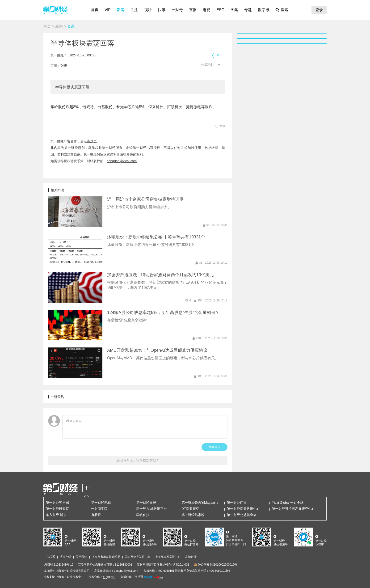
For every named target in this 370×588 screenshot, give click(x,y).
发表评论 (214, 447)
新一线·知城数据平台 (151, 509)
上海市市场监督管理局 (106, 557)
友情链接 (191, 557)
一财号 (177, 10)
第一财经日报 (146, 503)
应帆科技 (143, 515)
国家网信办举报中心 (138, 557)
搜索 (284, 10)
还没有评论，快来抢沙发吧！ (138, 460)
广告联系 (49, 557)
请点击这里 (88, 141)
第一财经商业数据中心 (243, 509)
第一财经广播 (237, 503)
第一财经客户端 (57, 503)
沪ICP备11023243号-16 (58, 565)
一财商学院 (99, 509)
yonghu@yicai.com (126, 571)
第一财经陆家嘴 (193, 515)
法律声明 (65, 557)
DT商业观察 (190, 509)
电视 (206, 10)
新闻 (121, 10)
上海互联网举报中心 (168, 557)
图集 (234, 10)
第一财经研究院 (57, 509)
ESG (220, 10)
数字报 (264, 10)
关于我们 (81, 557)
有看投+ (97, 515)
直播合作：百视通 (132, 577)
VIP (108, 10)
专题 (248, 10)
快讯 (162, 10)
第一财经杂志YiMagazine (200, 503)
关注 (134, 10)
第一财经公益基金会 (242, 515)
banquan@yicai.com (122, 161)
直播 (193, 10)
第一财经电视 (101, 503)
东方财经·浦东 (56, 515)
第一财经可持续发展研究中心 (293, 509)
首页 (95, 10)
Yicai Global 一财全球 (288, 503)
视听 (148, 10)
